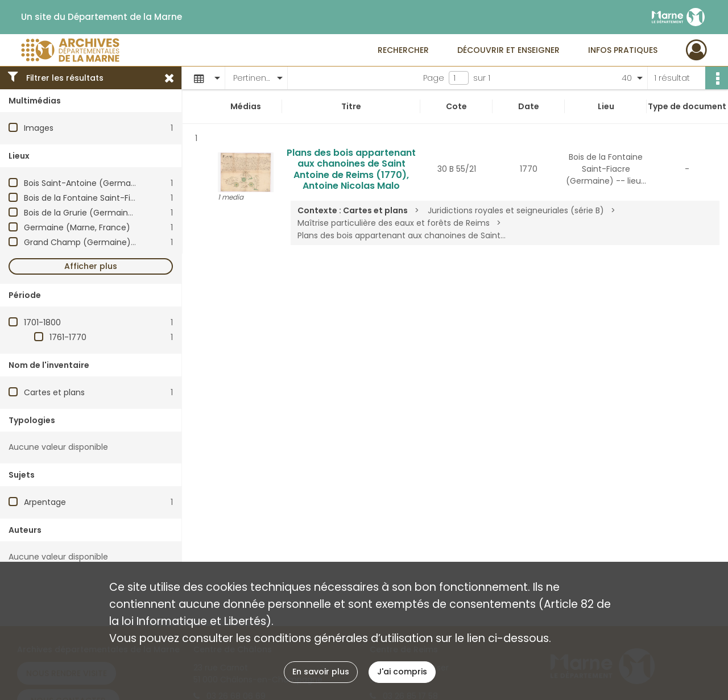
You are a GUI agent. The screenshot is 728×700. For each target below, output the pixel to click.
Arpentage (45, 502)
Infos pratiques (623, 50)
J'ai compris (402, 672)
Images (39, 128)
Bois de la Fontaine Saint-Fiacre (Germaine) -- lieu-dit (132, 198)
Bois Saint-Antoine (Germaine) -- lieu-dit (106, 183)
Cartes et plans (54, 392)
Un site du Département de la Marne (102, 17)
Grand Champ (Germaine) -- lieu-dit (98, 242)
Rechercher (403, 50)
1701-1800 (42, 322)
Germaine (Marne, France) (77, 227)
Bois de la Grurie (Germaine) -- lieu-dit (102, 213)
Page (434, 78)
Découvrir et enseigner (508, 50)
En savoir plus (321, 672)
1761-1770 (68, 337)
